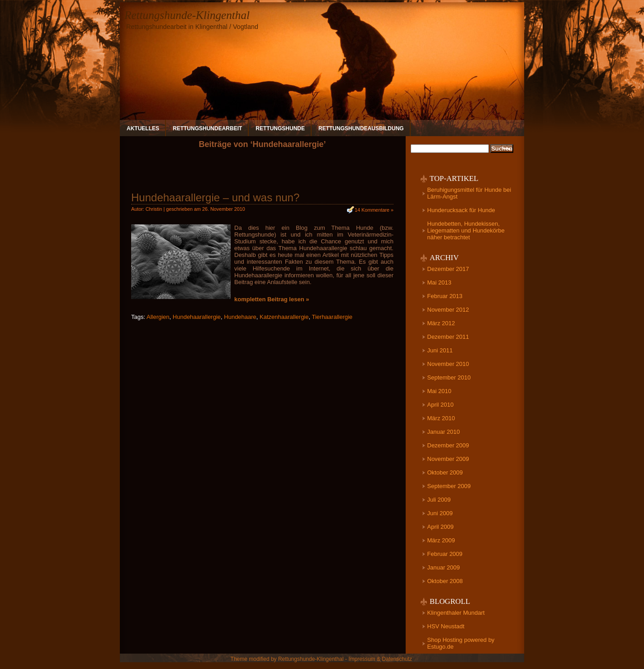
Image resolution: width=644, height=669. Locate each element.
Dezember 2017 (448, 269)
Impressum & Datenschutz (380, 659)
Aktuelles (143, 128)
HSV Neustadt (446, 626)
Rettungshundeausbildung (361, 128)
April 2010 (441, 405)
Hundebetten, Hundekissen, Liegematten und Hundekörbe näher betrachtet (466, 230)
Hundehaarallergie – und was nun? (215, 197)
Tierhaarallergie (332, 317)
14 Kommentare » (374, 210)
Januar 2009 (444, 567)
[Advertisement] (262, 174)
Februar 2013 (445, 296)
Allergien (158, 317)
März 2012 (441, 323)
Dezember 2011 (448, 337)
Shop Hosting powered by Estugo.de (461, 643)
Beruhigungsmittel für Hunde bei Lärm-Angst (469, 193)
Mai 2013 (439, 282)
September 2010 (449, 377)
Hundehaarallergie (197, 317)
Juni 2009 (440, 513)
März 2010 (441, 418)
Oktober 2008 (445, 581)
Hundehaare (240, 317)
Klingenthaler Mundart (456, 613)
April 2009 (441, 527)
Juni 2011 (440, 350)
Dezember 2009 (448, 445)
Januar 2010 (444, 432)
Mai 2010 (439, 391)
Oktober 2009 (445, 472)
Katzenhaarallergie (284, 317)
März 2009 (441, 540)
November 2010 (448, 364)
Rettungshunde (280, 128)
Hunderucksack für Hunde (461, 210)
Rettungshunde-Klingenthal (187, 15)
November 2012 (448, 310)
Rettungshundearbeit (207, 128)
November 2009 (448, 459)
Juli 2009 (439, 500)
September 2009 (449, 486)
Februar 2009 (445, 554)
